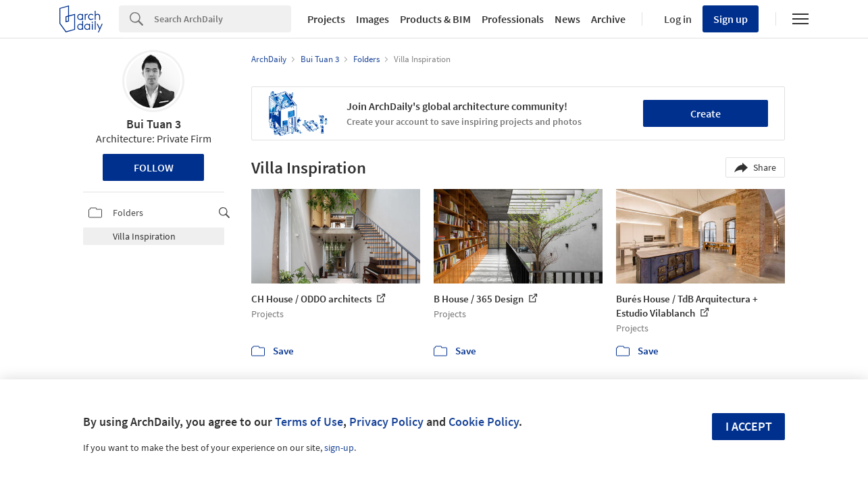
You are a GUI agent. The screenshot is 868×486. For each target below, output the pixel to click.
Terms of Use (309, 422)
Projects (326, 19)
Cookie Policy (484, 422)
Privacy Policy (386, 422)
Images (373, 19)
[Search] (223, 19)
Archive (608, 19)
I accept (749, 426)
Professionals (513, 19)
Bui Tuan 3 (154, 124)
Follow (154, 167)
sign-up (339, 448)
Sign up (731, 19)
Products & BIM (435, 19)
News (567, 19)
